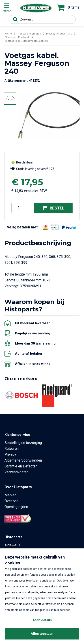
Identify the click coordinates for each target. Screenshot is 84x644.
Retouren (12, 449)
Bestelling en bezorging (23, 443)
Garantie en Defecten (21, 466)
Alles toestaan (42, 634)
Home (8, 34)
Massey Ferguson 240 (59, 34)
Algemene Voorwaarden (23, 460)
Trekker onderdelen (29, 34)
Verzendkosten (16, 472)
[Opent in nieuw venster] (45, 227)
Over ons (12, 501)
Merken (10, 495)
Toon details (42, 620)
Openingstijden (16, 507)
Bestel (53, 208)
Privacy (10, 454)
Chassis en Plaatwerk (17, 37)
